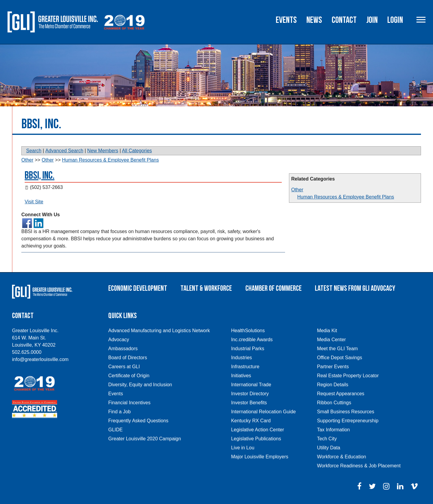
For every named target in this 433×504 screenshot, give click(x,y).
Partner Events (333, 367)
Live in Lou (243, 448)
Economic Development (138, 288)
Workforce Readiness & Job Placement (359, 466)
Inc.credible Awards (252, 340)
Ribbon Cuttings (334, 403)
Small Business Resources (345, 412)
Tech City (327, 439)
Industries (241, 358)
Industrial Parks (247, 349)
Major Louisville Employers (259, 457)
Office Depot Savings (339, 358)
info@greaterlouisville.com (40, 359)
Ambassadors (123, 349)
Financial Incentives (129, 403)
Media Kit (327, 331)
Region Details (333, 385)
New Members (103, 151)
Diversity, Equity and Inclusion (140, 385)
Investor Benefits (249, 403)
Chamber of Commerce (273, 288)
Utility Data (329, 448)
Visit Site (34, 202)
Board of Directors (128, 358)
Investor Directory (250, 394)
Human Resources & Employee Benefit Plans (345, 197)
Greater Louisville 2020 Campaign (145, 439)
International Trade (251, 385)
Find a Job (120, 412)
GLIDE (115, 430)
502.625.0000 (27, 352)
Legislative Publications (256, 439)
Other (297, 190)
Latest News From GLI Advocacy (355, 288)
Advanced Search (64, 151)
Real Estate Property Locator (348, 376)
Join (372, 20)
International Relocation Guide (263, 412)
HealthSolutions (248, 331)
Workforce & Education (341, 457)
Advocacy (119, 340)
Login (395, 20)
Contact (344, 20)
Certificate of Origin (129, 376)
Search (34, 151)
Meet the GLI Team (337, 349)
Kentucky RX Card (251, 421)
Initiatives (241, 376)
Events (286, 20)
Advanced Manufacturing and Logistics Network (159, 331)
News (314, 20)
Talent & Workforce (206, 288)
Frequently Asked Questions (138, 421)
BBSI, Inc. (40, 176)
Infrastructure (245, 367)
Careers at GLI (124, 367)
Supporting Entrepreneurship (348, 421)
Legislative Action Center (257, 430)
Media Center (331, 340)
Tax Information (333, 430)
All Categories (137, 151)
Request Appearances (341, 394)
